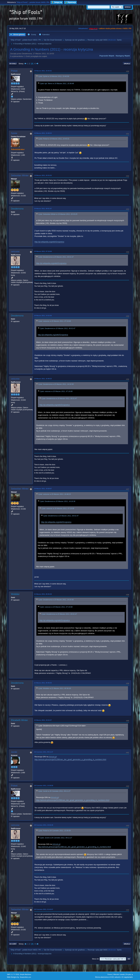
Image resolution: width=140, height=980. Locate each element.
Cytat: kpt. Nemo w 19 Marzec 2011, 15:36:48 (57, 84)
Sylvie (119, 40)
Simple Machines (26, 974)
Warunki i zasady (119, 974)
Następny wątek (123, 56)
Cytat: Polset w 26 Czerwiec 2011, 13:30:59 (54, 831)
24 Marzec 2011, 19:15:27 (43, 720)
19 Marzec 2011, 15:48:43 (43, 133)
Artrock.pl (53, 757)
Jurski (14, 752)
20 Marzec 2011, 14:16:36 (43, 316)
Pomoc (110, 974)
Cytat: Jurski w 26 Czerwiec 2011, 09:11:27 (54, 791)
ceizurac (15, 251)
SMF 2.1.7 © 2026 (13, 974)
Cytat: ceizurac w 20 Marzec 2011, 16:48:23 (54, 494)
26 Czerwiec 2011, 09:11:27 (44, 752)
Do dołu (13, 64)
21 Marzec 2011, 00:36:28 (43, 594)
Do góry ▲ (129, 974)
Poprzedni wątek (107, 56)
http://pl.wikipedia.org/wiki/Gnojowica (49, 242)
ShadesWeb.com (25, 977)
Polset (14, 71)
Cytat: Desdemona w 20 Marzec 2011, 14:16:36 (56, 384)
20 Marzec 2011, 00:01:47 (43, 209)
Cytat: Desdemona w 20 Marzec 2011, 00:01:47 (56, 257)
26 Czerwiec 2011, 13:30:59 (44, 786)
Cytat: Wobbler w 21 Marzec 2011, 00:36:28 (54, 688)
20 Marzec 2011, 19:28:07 (43, 489)
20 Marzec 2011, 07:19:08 (43, 251)
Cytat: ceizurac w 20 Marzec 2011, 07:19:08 (54, 321)
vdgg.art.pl (93, 29)
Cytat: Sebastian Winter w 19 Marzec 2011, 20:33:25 (58, 214)
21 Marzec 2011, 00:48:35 (43, 683)
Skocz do (95, 959)
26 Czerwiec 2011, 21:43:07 (44, 909)
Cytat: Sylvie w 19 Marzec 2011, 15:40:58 (54, 76)
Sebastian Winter (20, 175)
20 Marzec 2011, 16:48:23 (43, 379)
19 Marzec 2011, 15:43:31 (43, 71)
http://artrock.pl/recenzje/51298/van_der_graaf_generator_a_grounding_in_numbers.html (70, 759)
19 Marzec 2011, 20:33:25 (43, 175)
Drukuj (127, 64)
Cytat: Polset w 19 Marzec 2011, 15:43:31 (54, 139)
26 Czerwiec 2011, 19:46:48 (44, 825)
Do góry (13, 944)
